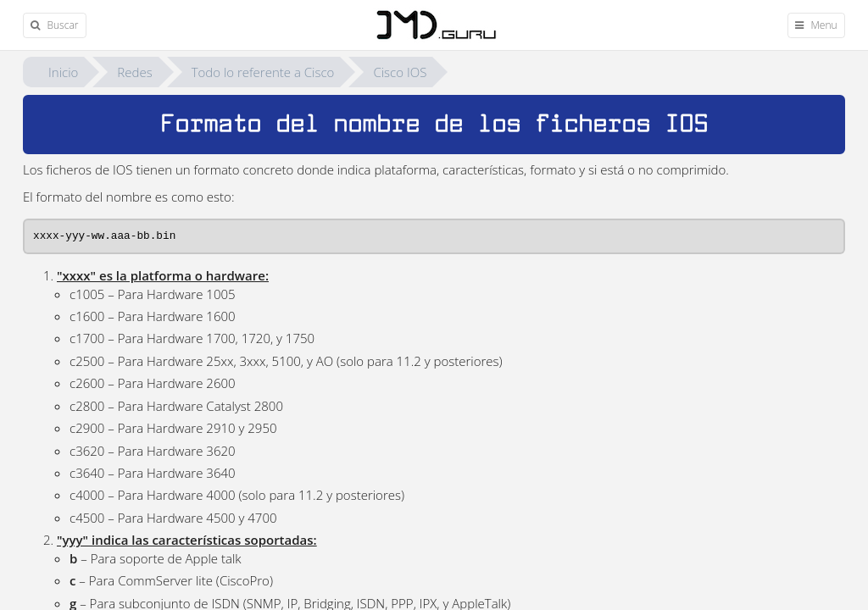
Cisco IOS (400, 72)
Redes (134, 72)
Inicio (63, 72)
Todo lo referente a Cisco (263, 72)
